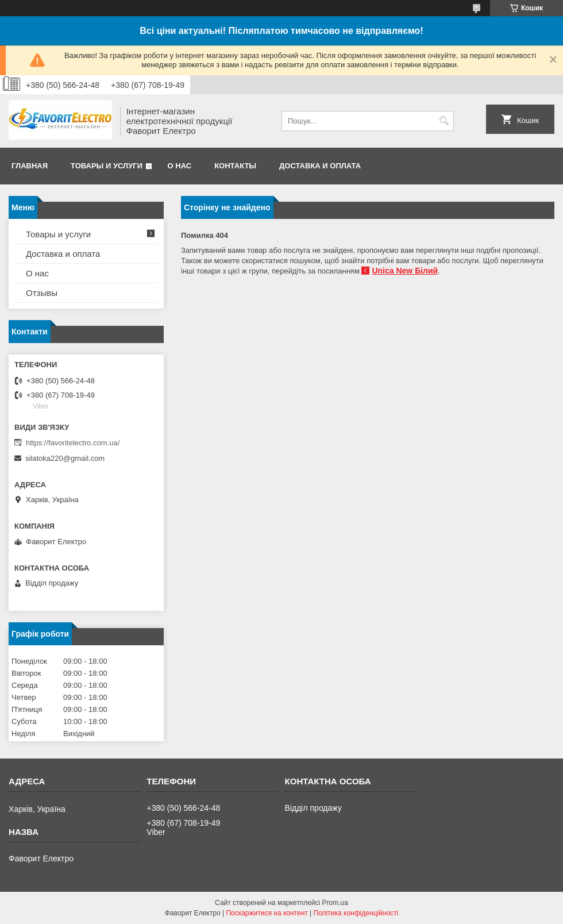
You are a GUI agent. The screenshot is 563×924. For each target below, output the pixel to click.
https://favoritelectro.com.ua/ (73, 443)
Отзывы (42, 293)
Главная (30, 166)
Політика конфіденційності (356, 913)
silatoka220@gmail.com (65, 458)
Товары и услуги (107, 166)
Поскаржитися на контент (267, 913)
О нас (180, 166)
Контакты (235, 166)
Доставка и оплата (320, 166)
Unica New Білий (405, 271)
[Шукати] (444, 121)
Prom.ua (335, 903)
